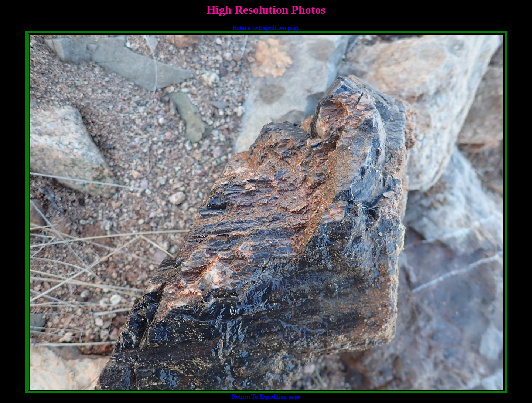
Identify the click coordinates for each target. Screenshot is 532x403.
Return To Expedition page (266, 397)
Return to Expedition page (266, 28)
